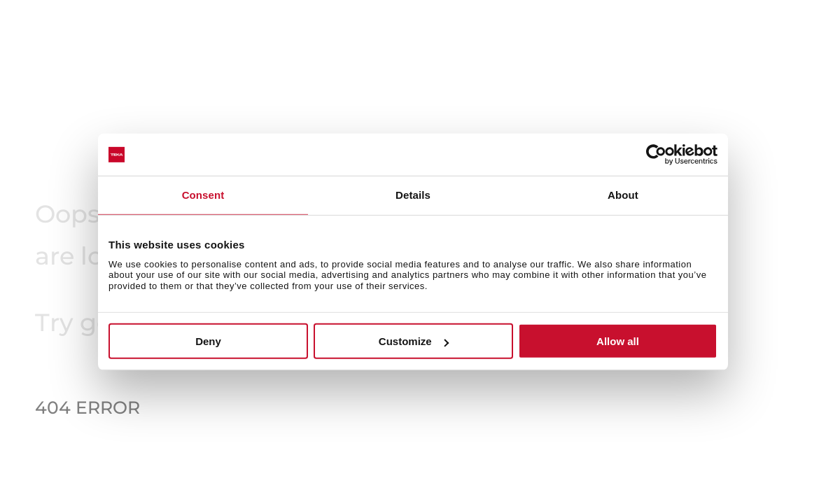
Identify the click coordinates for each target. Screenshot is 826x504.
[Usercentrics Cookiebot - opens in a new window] (656, 155)
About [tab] (623, 195)
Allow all (618, 341)
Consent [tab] (203, 195)
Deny (208, 341)
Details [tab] (413, 195)
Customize (414, 341)
